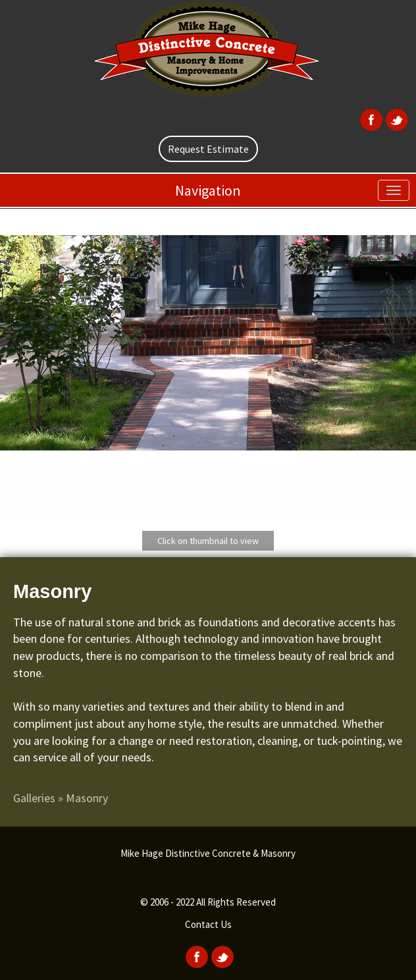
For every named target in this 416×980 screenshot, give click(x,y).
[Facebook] (370, 119)
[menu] (394, 190)
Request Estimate (208, 149)
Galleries (34, 798)
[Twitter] (395, 119)
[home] (208, 51)
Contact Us (208, 924)
